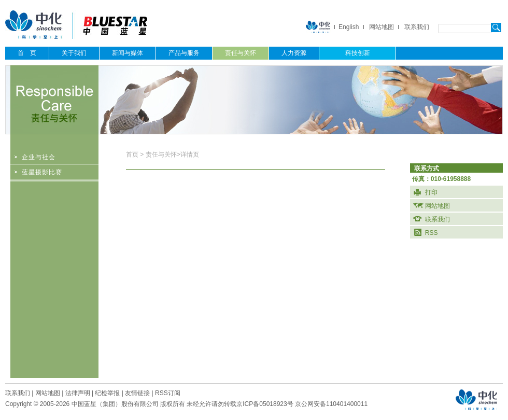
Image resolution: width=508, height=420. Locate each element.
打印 (431, 192)
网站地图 (382, 27)
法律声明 (78, 393)
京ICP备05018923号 (265, 404)
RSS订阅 (168, 393)
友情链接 (137, 393)
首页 (133, 155)
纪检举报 (107, 393)
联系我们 (417, 27)
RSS (432, 233)
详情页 (190, 155)
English (349, 27)
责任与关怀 (161, 155)
